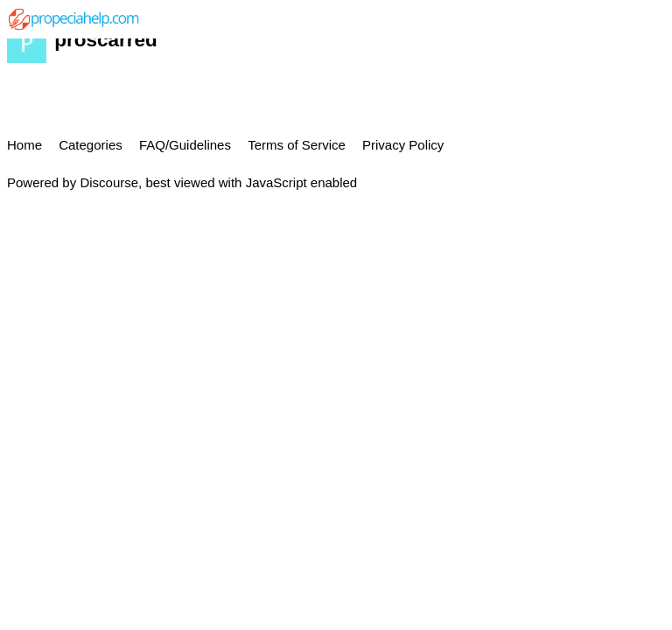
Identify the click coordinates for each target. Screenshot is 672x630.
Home (24, 145)
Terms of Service (297, 145)
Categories (91, 145)
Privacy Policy (403, 145)
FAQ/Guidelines (185, 145)
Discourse (109, 182)
